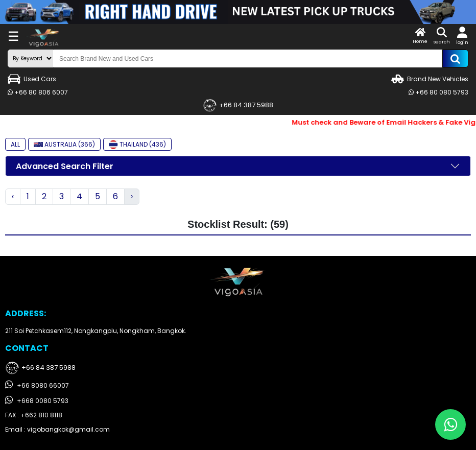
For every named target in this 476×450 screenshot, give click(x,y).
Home (420, 36)
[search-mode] (31, 58)
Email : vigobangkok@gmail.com (57, 429)
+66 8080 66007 (37, 385)
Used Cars (32, 79)
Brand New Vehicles (430, 79)
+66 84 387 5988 (238, 105)
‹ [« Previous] (13, 196)
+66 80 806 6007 (38, 92)
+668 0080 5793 (37, 400)
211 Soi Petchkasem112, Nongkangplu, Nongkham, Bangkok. (96, 331)
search (442, 36)
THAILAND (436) (137, 145)
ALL (15, 144)
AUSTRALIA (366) (64, 144)
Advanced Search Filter (65, 166)
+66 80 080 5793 (438, 92)
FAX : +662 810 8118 (34, 415)
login (462, 36)
